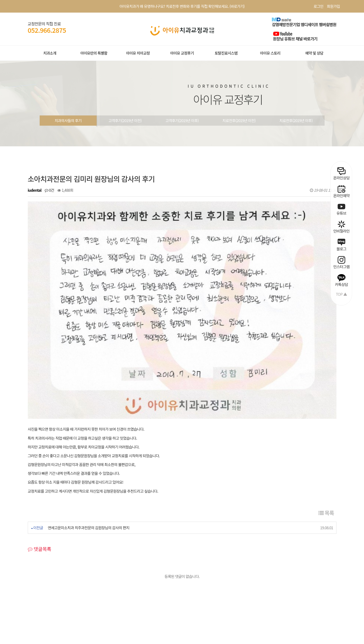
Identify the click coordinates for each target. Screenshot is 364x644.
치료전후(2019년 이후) (296, 120)
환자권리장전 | (87, 583)
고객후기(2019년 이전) (125, 120)
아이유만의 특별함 (94, 53)
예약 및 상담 (314, 53)
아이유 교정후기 (182, 53)
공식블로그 (184, 583)
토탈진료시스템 (226, 53)
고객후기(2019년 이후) (182, 120)
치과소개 (50, 53)
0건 (49, 190)
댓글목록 (40, 471)
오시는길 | (165, 583)
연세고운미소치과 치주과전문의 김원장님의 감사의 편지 (88, 450)
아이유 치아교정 (138, 53)
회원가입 (333, 6)
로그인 (318, 6)
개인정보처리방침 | (60, 583)
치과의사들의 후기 (68, 120)
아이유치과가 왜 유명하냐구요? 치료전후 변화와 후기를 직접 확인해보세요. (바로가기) (182, 6)
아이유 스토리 (270, 53)
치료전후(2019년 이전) (239, 120)
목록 (326, 435)
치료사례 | (126, 583)
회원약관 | (35, 583)
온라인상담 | (146, 583)
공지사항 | (108, 583)
